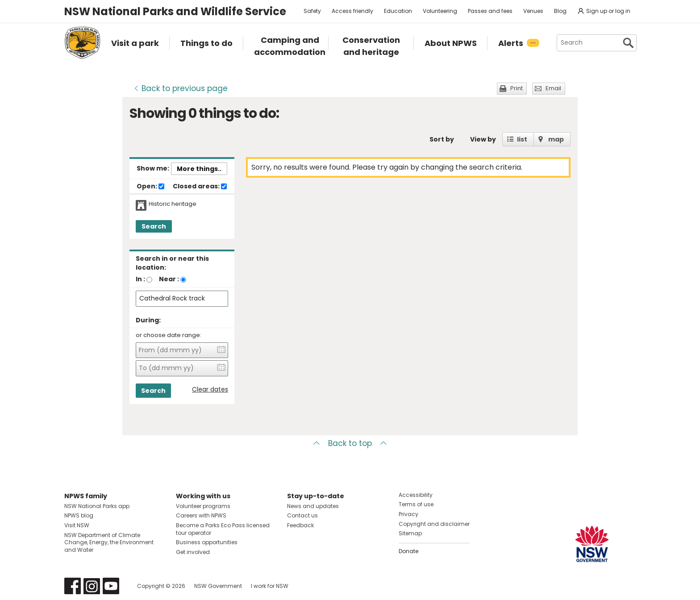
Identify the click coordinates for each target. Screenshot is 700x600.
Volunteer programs (203, 506)
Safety (312, 11)
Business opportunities (207, 542)
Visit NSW (77, 525)
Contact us (302, 515)
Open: (150, 187)
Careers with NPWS (201, 515)
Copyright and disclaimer (434, 524)
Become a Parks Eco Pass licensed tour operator (223, 529)
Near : (169, 279)
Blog (560, 11)
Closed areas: (200, 187)
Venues (533, 11)
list (522, 139)
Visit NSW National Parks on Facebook (73, 586)
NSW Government (218, 586)
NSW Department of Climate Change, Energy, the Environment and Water (109, 543)
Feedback (300, 525)
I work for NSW (270, 586)
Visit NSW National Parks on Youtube (111, 586)
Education (398, 11)
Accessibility (416, 495)
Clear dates (210, 390)
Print (517, 88)
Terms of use (416, 504)
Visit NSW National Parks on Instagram (92, 586)
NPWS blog (79, 515)
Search (154, 226)
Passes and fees (490, 11)
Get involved (193, 552)
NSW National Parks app (97, 506)
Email (553, 88)
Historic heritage (173, 204)
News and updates (313, 506)
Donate (408, 551)
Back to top (350, 443)
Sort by (442, 139)
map (556, 139)
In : (140, 279)
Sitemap (410, 533)
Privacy (408, 514)
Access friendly (352, 11)
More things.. (199, 169)
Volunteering (440, 11)
